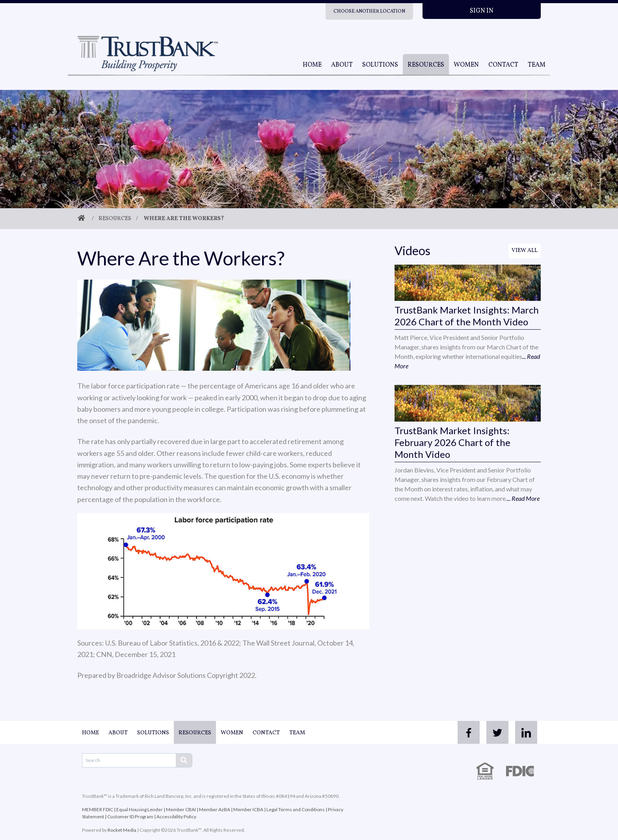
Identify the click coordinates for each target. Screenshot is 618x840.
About (342, 65)
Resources (426, 65)
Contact (503, 65)
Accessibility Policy (176, 817)
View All (525, 251)
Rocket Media (122, 830)
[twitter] (493, 732)
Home (312, 65)
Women (466, 65)
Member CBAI (181, 809)
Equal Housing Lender (140, 809)
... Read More (523, 498)
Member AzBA (215, 809)
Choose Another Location (369, 11)
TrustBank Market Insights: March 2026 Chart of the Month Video (467, 316)
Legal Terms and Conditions (296, 809)
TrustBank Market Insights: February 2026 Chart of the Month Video (452, 442)
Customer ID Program (130, 817)
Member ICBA (248, 809)
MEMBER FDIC (98, 809)
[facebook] (462, 732)
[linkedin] (525, 732)
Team (537, 65)
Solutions (380, 65)
